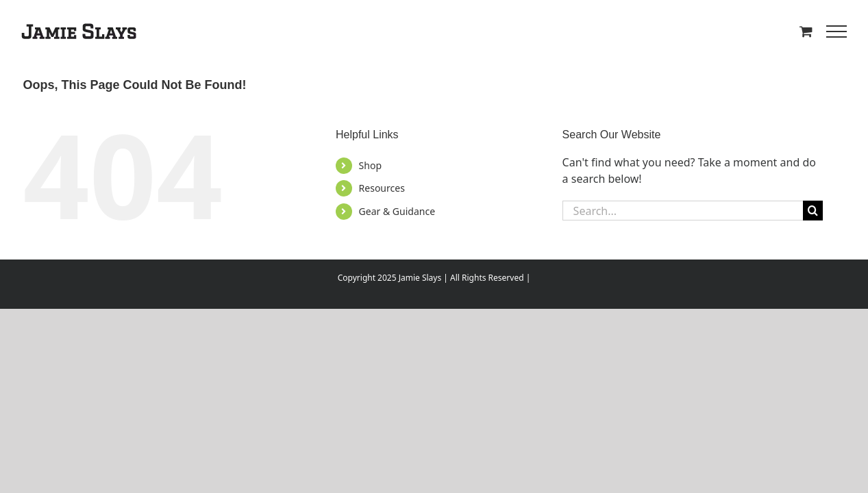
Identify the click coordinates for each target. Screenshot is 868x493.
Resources (382, 188)
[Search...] (683, 211)
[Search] (813, 211)
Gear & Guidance (397, 211)
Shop (370, 165)
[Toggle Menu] (836, 31)
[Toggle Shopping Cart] (806, 31)
